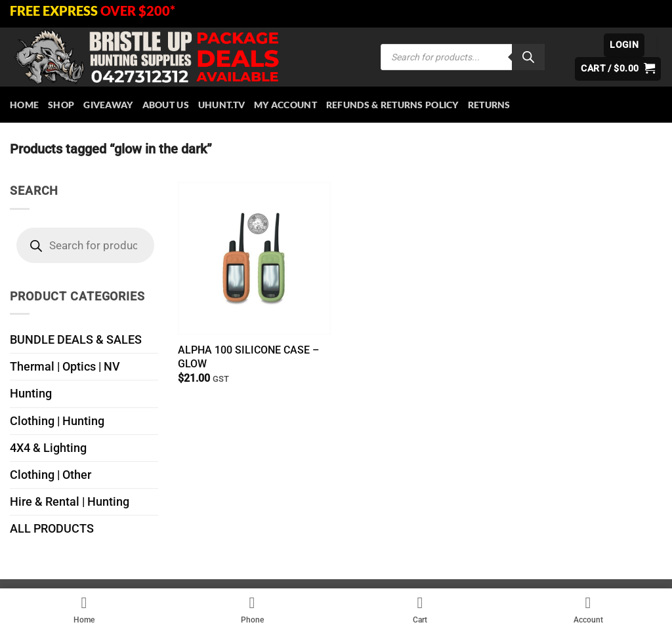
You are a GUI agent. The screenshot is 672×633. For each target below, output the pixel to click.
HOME (24, 105)
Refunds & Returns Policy (392, 105)
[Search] (528, 57)
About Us (166, 105)
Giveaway (108, 105)
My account (285, 105)
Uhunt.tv (221, 105)
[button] (624, 45)
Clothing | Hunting (57, 421)
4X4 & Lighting (48, 448)
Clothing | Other (51, 475)
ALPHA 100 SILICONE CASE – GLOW (248, 357)
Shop (61, 105)
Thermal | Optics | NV (65, 367)
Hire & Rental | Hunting (70, 502)
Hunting (31, 394)
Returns (489, 105)
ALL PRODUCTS (52, 529)
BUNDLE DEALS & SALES (76, 340)
